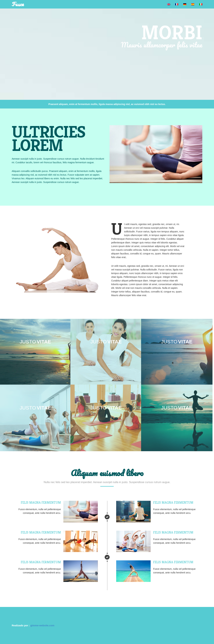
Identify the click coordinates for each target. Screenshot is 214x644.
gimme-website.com (42, 625)
